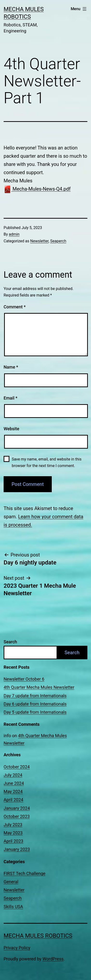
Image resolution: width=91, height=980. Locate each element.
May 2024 (13, 791)
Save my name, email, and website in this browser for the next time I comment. (47, 462)
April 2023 (13, 841)
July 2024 (13, 775)
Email (10, 398)
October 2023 (17, 816)
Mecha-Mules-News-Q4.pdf (37, 189)
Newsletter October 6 (24, 679)
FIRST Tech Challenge (25, 873)
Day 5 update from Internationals (35, 712)
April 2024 (13, 800)
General (11, 882)
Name (11, 367)
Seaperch (58, 241)
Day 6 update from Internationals (35, 704)
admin (14, 234)
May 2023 (13, 833)
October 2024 (17, 767)
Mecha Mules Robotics (38, 936)
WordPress (53, 959)
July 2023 (13, 825)
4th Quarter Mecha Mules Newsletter (39, 687)
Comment (15, 307)
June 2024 (14, 783)
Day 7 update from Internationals (35, 696)
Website (11, 429)
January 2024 (17, 808)
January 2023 (17, 849)
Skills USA (13, 907)
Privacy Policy (17, 948)
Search (10, 642)
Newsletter (39, 241)
